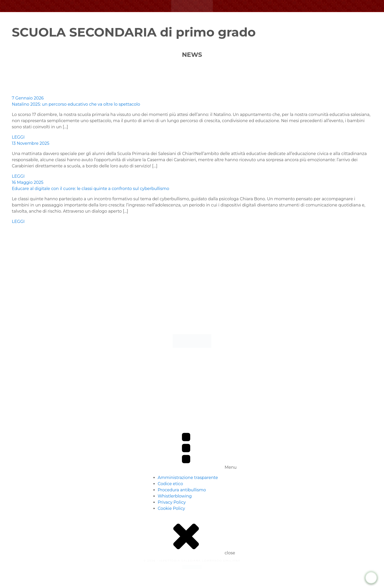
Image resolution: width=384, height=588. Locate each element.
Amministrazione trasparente (188, 478)
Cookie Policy (171, 508)
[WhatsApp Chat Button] (371, 578)
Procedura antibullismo (182, 490)
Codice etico (170, 484)
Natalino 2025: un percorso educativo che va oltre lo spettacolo (76, 104)
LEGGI (18, 137)
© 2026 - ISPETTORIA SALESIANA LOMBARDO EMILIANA (192, 561)
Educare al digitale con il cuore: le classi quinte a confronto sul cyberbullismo (90, 189)
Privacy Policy (172, 502)
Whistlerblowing (175, 496)
